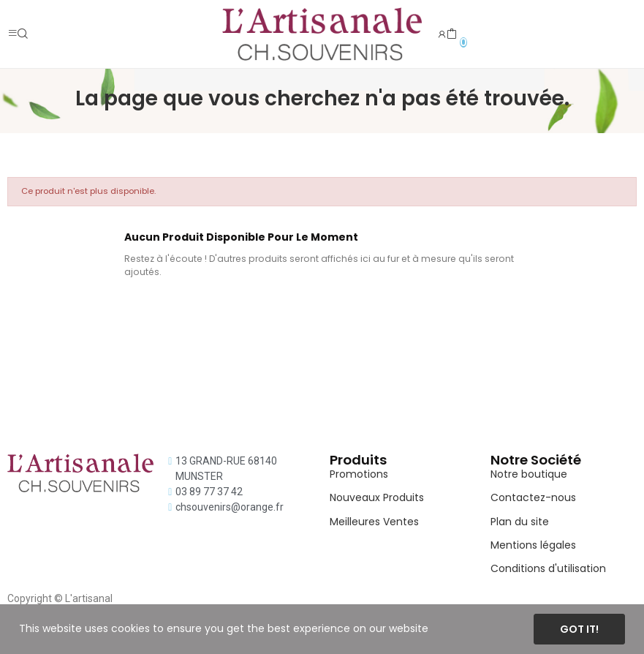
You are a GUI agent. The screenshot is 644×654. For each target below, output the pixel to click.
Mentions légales (533, 545)
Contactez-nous (533, 497)
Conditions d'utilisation (548, 568)
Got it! (579, 629)
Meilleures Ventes (374, 522)
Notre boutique (529, 474)
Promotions (359, 474)
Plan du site (520, 522)
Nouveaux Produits (377, 497)
